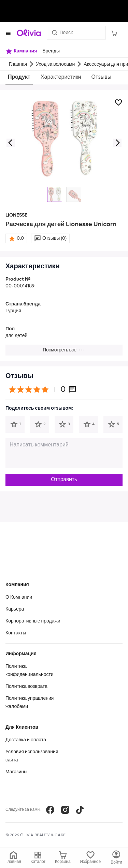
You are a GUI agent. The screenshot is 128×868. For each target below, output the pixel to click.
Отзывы (102, 77)
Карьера (15, 609)
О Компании (19, 597)
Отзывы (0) (54, 238)
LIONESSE (16, 215)
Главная (18, 64)
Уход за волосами (55, 64)
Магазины (16, 772)
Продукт (19, 77)
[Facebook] (50, 810)
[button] (10, 143)
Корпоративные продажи (33, 621)
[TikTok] (80, 810)
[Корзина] (114, 33)
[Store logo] (29, 33)
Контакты (16, 633)
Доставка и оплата (26, 740)
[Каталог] (116, 858)
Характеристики (61, 77)
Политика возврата (26, 686)
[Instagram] (65, 810)
